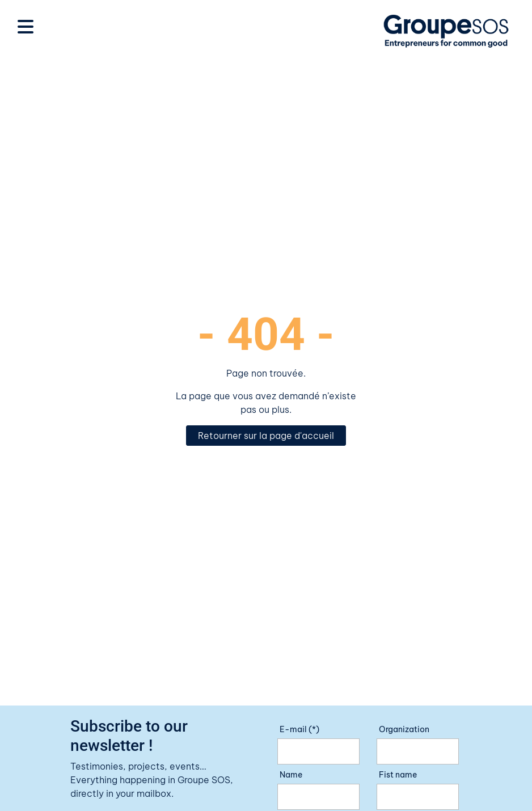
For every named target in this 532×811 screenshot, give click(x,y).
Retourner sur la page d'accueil (266, 436)
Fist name (398, 775)
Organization (404, 729)
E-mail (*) (299, 729)
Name (291, 775)
